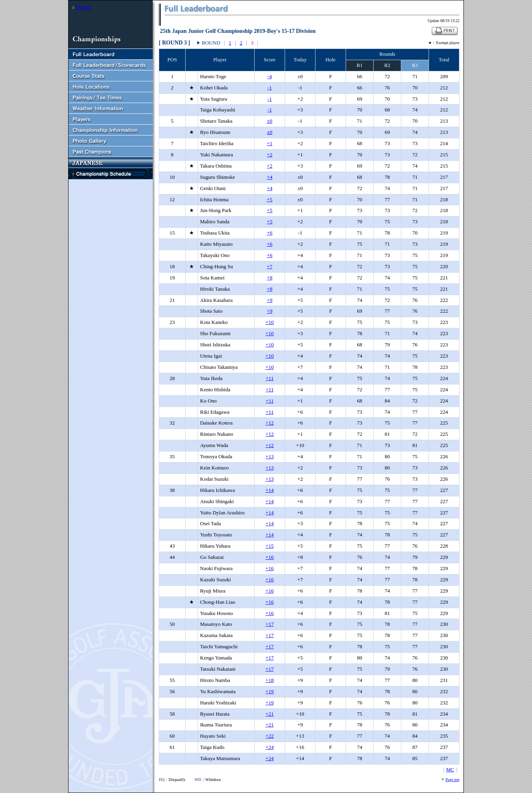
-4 (270, 76)
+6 (270, 233)
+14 (269, 490)
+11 (270, 378)
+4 (270, 177)
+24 (269, 747)
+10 (269, 322)
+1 (270, 143)
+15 (269, 546)
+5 (270, 199)
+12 (269, 423)
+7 (270, 266)
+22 (269, 736)
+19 (269, 691)
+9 (270, 300)
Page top (452, 780)
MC (450, 770)
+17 (269, 624)
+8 (270, 278)
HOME (83, 7)
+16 (269, 557)
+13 (269, 456)
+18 (269, 680)
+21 (269, 714)
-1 (270, 88)
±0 (270, 121)
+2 (270, 155)
